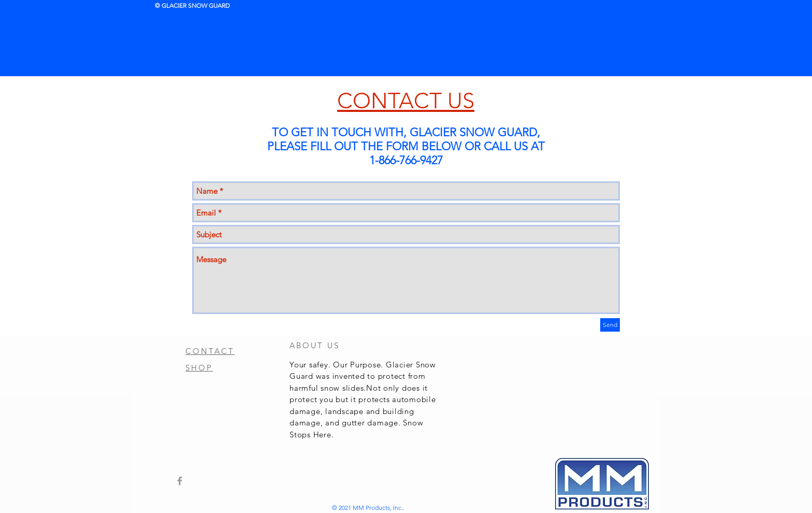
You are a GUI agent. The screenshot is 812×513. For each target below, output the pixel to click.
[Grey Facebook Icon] (180, 481)
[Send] (610, 325)
